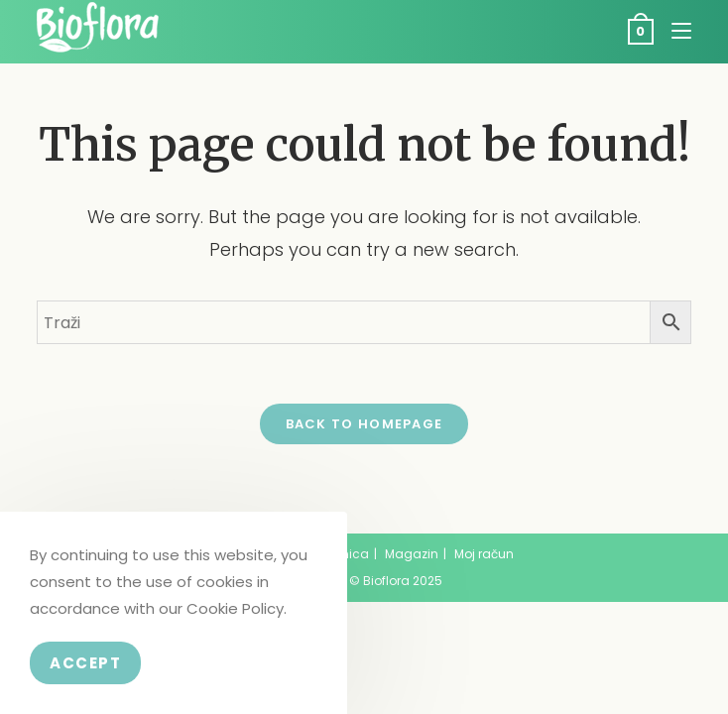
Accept (85, 663)
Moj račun (484, 554)
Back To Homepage (364, 424)
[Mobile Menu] (674, 31)
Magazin (412, 554)
